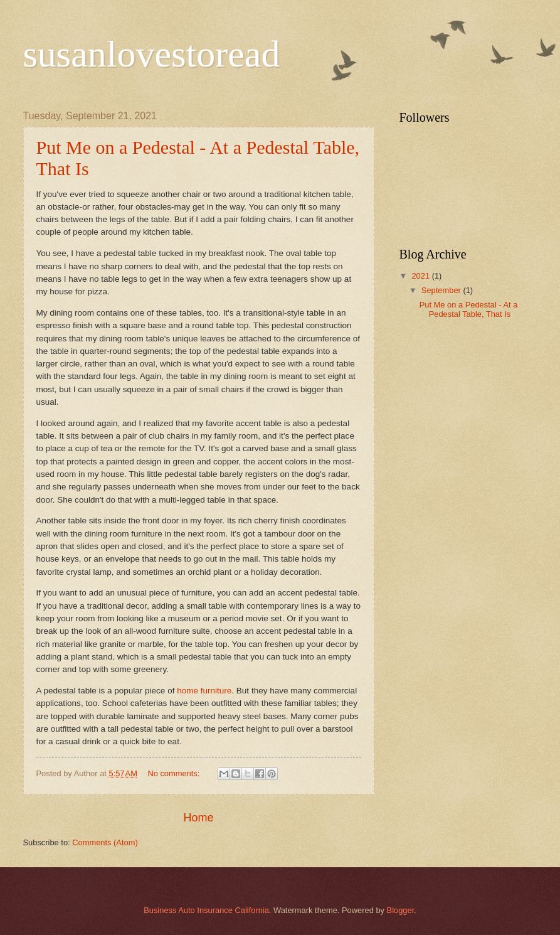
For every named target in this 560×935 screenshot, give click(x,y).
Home (198, 818)
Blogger (401, 910)
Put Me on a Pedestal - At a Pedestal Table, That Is (469, 309)
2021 (421, 276)
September (442, 290)
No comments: (175, 773)
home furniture (204, 691)
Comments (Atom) (105, 842)
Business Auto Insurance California (206, 910)
